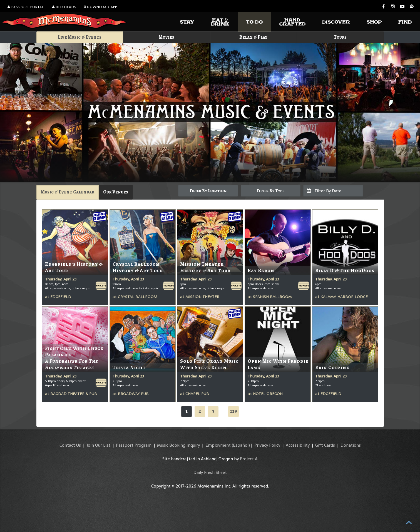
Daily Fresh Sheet (210, 472)
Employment (218, 445)
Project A (249, 459)
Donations (351, 445)
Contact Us (70, 445)
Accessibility (298, 445)
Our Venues (116, 192)
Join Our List (98, 445)
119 (233, 411)
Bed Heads (64, 7)
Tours (340, 37)
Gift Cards (325, 445)
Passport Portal (26, 7)
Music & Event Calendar (68, 192)
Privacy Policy (267, 445)
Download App (101, 7)
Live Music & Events (80, 37)
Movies (166, 37)
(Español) (241, 445)
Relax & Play (253, 37)
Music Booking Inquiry (178, 445)
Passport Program (134, 445)
